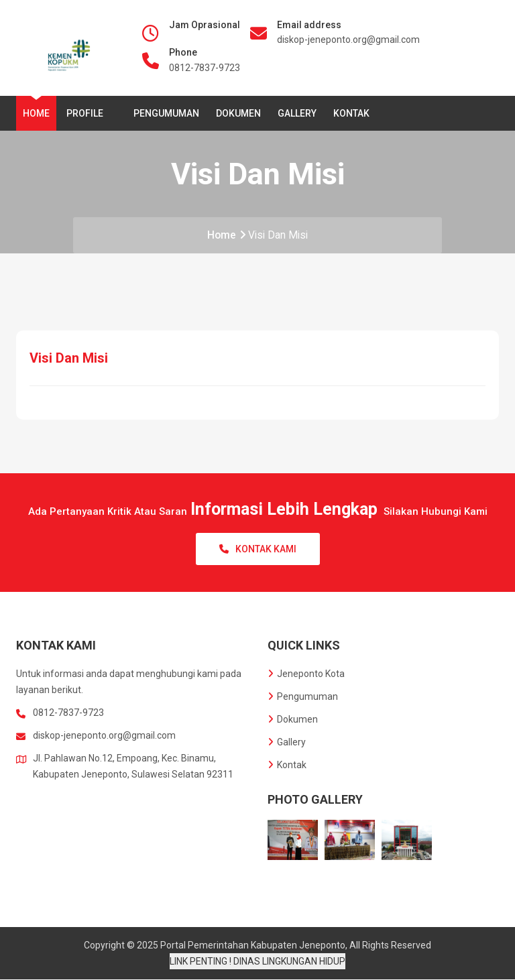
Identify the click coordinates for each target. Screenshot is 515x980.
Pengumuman (166, 113)
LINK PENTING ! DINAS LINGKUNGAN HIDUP (257, 962)
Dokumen (238, 113)
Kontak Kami (258, 550)
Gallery (297, 113)
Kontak (351, 113)
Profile (88, 113)
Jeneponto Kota (306, 674)
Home (36, 113)
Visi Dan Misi (280, 235)
